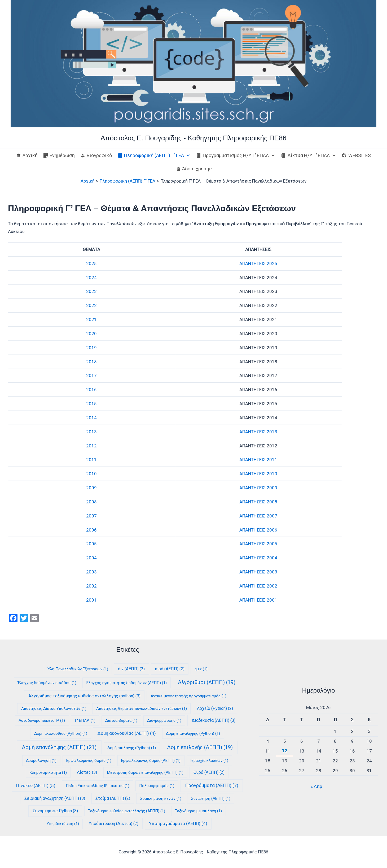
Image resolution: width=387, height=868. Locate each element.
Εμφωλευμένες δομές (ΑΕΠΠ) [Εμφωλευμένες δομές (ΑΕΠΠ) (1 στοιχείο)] (151, 761)
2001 (91, 600)
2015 (91, 404)
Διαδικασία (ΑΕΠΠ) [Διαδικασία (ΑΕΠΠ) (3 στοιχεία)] (214, 720)
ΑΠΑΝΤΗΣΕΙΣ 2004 (258, 558)
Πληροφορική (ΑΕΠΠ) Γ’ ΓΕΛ (157, 156)
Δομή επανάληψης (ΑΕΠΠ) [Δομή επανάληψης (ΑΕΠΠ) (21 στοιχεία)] (59, 747)
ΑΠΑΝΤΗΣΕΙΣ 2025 (258, 264)
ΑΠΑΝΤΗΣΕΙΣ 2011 (258, 460)
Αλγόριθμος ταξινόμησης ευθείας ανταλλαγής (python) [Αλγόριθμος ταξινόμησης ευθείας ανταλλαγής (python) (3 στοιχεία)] (84, 696)
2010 (91, 474)
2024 (91, 278)
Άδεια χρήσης (197, 169)
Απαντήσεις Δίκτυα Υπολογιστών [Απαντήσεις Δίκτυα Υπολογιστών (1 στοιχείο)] (54, 709)
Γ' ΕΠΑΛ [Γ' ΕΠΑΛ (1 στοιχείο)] (85, 720)
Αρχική (30, 155)
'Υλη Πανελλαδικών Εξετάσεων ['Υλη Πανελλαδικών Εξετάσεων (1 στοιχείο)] (78, 669)
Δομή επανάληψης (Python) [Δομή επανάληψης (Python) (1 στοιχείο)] (193, 733)
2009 (91, 488)
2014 (91, 418)
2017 (91, 375)
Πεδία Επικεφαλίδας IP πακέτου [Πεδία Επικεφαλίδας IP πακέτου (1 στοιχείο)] (98, 786)
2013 (91, 432)
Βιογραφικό (99, 155)
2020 (91, 334)
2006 (91, 530)
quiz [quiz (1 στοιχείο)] (201, 669)
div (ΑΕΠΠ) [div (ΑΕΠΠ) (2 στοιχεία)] (131, 669)
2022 (91, 305)
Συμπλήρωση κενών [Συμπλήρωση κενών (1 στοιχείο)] (161, 798)
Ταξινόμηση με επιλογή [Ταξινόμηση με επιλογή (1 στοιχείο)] (198, 811)
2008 (91, 502)
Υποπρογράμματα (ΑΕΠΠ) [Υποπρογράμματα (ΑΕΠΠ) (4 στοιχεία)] (178, 823)
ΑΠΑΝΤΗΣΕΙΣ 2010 (258, 474)
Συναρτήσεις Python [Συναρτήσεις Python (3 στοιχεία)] (55, 811)
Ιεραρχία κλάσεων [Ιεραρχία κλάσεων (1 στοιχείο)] (209, 761)
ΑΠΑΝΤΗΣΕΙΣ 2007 (258, 516)
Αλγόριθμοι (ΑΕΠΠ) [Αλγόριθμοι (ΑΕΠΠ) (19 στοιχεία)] (207, 682)
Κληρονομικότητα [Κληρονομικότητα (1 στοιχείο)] (48, 772)
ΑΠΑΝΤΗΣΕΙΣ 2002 (258, 586)
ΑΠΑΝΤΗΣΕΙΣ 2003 (258, 572)
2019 (91, 348)
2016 (91, 390)
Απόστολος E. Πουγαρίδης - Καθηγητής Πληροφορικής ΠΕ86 (193, 138)
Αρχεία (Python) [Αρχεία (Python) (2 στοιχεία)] (215, 708)
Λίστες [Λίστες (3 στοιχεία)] (87, 772)
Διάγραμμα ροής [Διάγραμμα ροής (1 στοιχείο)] (164, 720)
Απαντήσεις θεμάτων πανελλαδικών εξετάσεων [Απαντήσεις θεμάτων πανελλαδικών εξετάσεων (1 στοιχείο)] (142, 709)
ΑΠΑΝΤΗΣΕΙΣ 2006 (258, 530)
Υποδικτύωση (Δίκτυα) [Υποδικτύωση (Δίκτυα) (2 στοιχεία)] (114, 824)
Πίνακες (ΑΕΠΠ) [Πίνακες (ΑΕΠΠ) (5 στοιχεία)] (36, 785)
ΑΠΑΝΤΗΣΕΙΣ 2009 (258, 488)
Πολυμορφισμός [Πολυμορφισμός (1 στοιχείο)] (157, 786)
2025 (91, 264)
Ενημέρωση (62, 155)
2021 (91, 319)
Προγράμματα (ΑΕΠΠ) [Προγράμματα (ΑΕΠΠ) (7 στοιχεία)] (212, 785)
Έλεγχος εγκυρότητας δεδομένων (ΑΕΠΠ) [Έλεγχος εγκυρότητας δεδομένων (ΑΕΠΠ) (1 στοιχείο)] (126, 683)
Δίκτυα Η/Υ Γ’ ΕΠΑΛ (312, 156)
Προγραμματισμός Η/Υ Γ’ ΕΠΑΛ (239, 156)
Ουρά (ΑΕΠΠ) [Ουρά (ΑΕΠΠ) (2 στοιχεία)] (209, 772)
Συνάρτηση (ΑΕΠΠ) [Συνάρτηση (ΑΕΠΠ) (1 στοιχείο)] (211, 798)
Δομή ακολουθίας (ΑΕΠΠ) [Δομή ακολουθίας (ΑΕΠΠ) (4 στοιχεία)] (127, 733)
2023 (91, 291)
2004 (91, 558)
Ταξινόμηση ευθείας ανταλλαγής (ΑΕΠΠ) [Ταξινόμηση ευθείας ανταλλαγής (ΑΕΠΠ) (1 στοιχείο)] (127, 811)
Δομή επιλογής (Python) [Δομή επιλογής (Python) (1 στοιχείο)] (132, 748)
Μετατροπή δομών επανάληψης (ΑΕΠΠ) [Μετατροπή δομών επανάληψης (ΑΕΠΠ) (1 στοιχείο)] (145, 772)
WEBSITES (360, 155)
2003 (91, 572)
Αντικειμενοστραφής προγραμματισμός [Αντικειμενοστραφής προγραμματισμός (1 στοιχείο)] (188, 696)
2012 (91, 446)
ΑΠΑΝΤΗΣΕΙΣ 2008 (258, 502)
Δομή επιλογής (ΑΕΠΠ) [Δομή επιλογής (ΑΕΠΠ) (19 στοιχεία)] (200, 747)
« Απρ (316, 786)
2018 (91, 362)
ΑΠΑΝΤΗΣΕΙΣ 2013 (258, 432)
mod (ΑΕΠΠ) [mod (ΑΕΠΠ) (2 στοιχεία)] (170, 669)
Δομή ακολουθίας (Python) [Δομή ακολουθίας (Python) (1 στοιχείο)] (61, 733)
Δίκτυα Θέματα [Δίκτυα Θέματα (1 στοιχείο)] (121, 720)
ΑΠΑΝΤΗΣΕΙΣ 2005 (258, 544)
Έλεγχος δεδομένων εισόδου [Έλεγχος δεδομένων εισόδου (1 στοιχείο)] (47, 683)
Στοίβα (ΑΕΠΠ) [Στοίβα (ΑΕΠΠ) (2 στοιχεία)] (113, 798)
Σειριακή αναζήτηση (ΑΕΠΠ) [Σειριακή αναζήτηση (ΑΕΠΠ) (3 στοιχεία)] (55, 798)
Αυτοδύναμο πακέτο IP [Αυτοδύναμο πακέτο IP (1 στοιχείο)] (42, 720)
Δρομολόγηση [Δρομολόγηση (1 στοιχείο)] (41, 761)
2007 (91, 516)
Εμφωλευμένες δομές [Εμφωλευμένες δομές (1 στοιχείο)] (89, 761)
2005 (91, 544)
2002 (91, 586)
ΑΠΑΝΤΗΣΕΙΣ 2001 (258, 600)
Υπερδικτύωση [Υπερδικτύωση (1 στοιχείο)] (63, 824)
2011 (91, 460)
